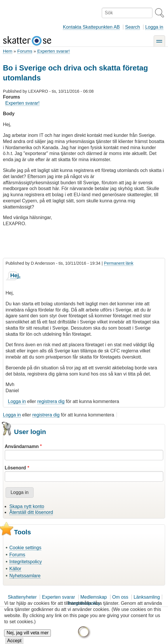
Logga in (154, 27)
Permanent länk (119, 263)
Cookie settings (25, 548)
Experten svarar (59, 597)
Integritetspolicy (26, 562)
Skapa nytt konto (27, 506)
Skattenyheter (22, 597)
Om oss (120, 597)
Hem (8, 51)
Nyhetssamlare (25, 576)
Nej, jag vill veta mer (27, 637)
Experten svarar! (53, 51)
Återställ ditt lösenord (31, 512)
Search (133, 27)
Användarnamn (22, 446)
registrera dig (51, 401)
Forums (25, 51)
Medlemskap (94, 597)
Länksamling (147, 597)
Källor (15, 569)
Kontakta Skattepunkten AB (91, 27)
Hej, (15, 275)
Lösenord (15, 468)
